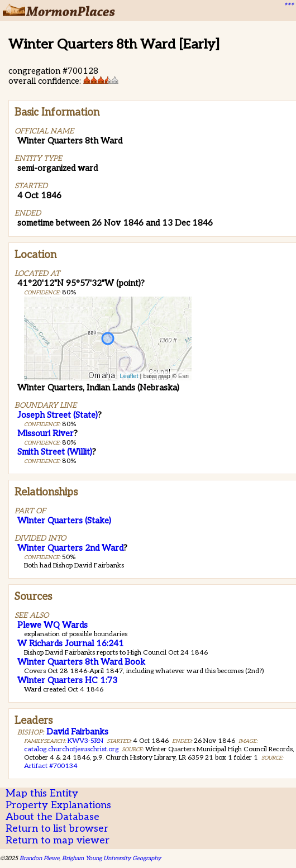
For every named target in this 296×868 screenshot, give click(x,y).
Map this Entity (42, 793)
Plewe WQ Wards (52, 625)
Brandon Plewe (39, 858)
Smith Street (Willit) (55, 452)
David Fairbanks (77, 732)
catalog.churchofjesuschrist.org (71, 749)
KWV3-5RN (85, 741)
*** (288, 6)
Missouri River (46, 433)
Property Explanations (58, 805)
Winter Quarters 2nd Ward (70, 548)
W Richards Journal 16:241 (71, 643)
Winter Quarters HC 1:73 (67, 680)
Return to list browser (57, 829)
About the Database (52, 817)
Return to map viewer (58, 840)
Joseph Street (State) (58, 415)
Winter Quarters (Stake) (64, 521)
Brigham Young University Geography (111, 858)
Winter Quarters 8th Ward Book (81, 662)
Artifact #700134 (51, 766)
